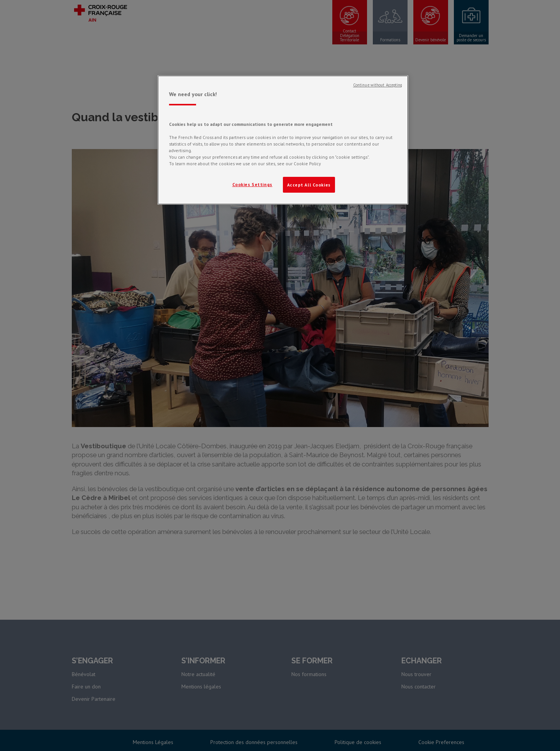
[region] (283, 140)
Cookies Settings (252, 184)
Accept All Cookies (309, 185)
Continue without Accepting (378, 85)
